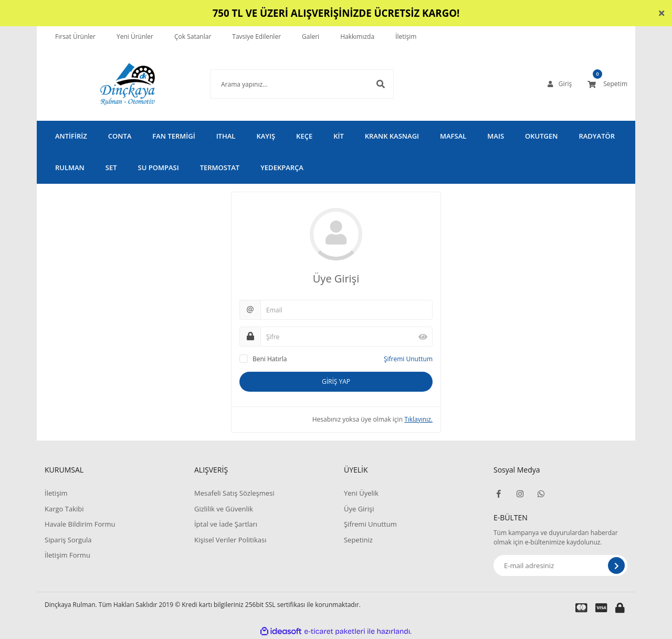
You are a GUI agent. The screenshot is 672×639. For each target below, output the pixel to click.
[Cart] (607, 84)
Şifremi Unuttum (408, 359)
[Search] (286, 84)
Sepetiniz (358, 540)
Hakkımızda (357, 36)
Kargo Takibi (64, 509)
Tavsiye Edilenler (256, 36)
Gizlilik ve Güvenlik (224, 509)
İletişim (406, 36)
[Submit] (616, 565)
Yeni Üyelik (361, 493)
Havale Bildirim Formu (80, 524)
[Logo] (112, 84)
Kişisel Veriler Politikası (230, 540)
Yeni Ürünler (135, 36)
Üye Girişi (359, 509)
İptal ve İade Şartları (226, 524)
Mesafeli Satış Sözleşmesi (234, 493)
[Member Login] (560, 84)
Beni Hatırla (270, 359)
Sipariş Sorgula (68, 540)
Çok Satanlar (193, 36)
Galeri (311, 36)
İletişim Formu (67, 555)
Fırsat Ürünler (75, 36)
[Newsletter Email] (560, 565)
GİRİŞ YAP (336, 381)
